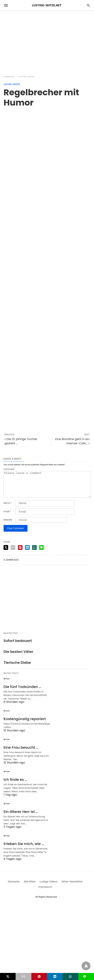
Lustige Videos (27, 77)
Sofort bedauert (18, 646)
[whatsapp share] (34, 553)
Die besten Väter (18, 657)
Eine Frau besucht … (21, 753)
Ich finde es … (15, 785)
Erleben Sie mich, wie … (24, 849)
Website (8, 525)
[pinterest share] (20, 553)
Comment (9, 469)
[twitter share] (6, 553)
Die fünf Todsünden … (22, 692)
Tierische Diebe (17, 668)
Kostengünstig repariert (25, 725)
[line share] (41, 553)
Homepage (9, 77)
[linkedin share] (27, 553)
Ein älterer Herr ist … (21, 817)
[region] (47, 41)
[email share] (13, 553)
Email (7, 517)
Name (8, 509)
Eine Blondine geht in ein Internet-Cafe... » (72, 441)
